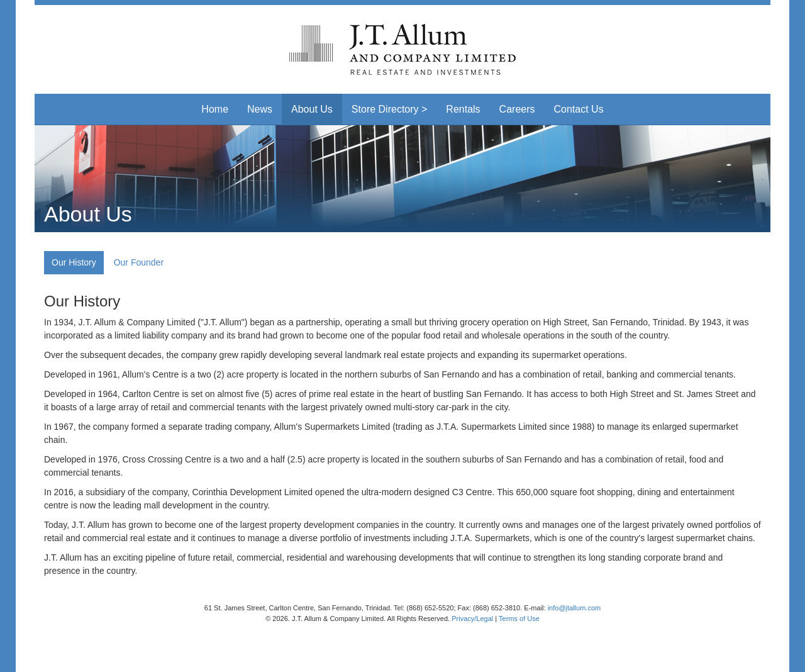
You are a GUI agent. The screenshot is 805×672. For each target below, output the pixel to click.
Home (215, 109)
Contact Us (579, 109)
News (260, 109)
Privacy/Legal (472, 619)
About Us (312, 109)
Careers (517, 109)
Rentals (463, 109)
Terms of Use (519, 619)
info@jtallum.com (575, 608)
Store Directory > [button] (389, 109)
